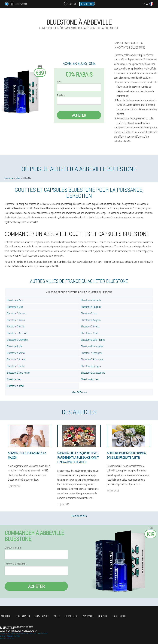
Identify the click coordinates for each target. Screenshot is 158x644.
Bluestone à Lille (14, 346)
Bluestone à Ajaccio (16, 320)
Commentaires (42, 616)
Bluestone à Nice (15, 307)
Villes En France (79, 392)
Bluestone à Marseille (91, 300)
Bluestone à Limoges (91, 366)
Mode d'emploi (23, 616)
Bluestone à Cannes (16, 313)
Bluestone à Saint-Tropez (93, 340)
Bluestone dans (14, 379)
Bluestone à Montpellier (92, 346)
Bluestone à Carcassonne (93, 373)
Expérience (5, 616)
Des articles (71, 616)
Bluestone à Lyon (89, 313)
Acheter (79, 115)
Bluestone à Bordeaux (17, 333)
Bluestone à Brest (89, 333)
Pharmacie (88, 616)
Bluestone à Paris (15, 300)
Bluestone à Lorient (90, 379)
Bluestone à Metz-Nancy (18, 373)
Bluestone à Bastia (16, 326)
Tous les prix (119, 616)
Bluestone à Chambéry (18, 340)
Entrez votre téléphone (16, 564)
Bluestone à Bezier (15, 386)
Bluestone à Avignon (91, 320)
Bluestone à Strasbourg (92, 359)
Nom (59, 81)
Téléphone (61, 95)
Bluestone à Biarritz (90, 326)
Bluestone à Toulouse (91, 307)
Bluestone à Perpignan (92, 353)
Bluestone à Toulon (16, 366)
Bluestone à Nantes (16, 353)
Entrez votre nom (13, 548)
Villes (57, 616)
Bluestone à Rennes (16, 359)
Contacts (103, 616)
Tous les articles (79, 516)
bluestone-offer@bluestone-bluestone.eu (18, 631)
